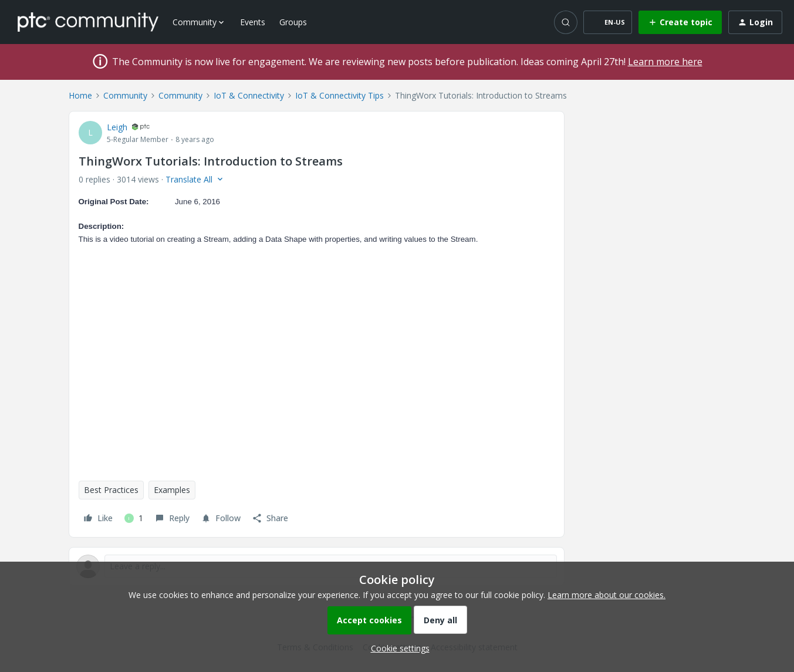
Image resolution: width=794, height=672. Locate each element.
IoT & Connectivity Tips (339, 95)
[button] (608, 22)
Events (253, 22)
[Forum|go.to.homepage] (88, 22)
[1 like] (134, 518)
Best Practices (111, 490)
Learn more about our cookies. (607, 595)
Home (80, 95)
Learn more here (665, 62)
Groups (293, 22)
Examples (172, 490)
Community (125, 95)
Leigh (117, 127)
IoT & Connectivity (249, 95)
